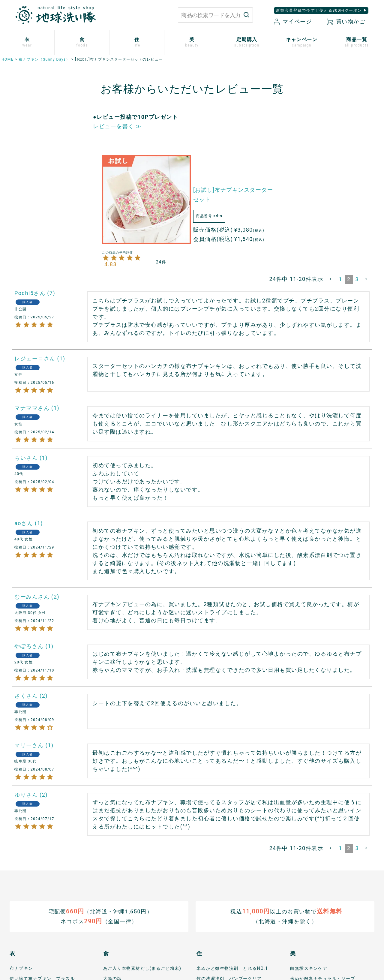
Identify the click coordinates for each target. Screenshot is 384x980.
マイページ (293, 21)
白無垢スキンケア (309, 968)
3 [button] (357, 279)
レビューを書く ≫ (117, 126)
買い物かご (346, 21)
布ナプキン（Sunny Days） (44, 59)
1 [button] (340, 279)
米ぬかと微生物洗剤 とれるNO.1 (232, 968)
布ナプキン (21, 968)
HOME (7, 59)
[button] (331, 279)
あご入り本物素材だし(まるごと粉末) (142, 968)
